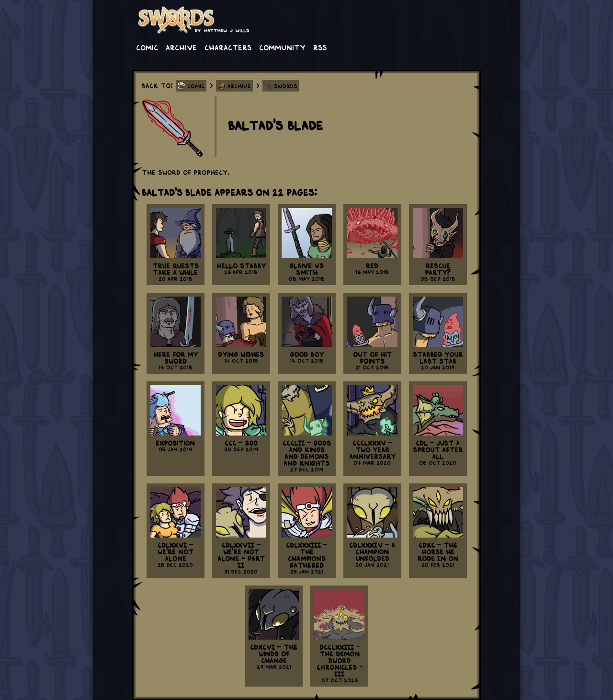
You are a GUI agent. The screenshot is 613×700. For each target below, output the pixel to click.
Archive (181, 47)
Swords (286, 86)
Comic (147, 47)
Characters (228, 47)
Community (282, 47)
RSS (320, 47)
